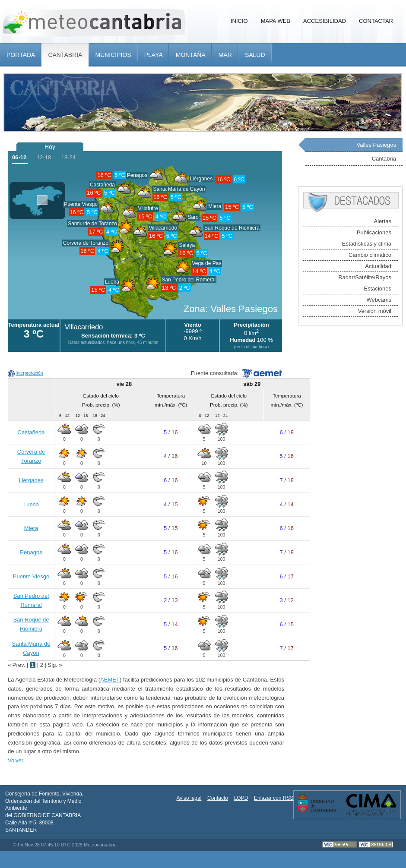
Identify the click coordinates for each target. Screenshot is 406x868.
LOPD (241, 798)
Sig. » (55, 665)
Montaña (191, 55)
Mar (225, 55)
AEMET (110, 680)
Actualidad (378, 266)
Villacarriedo (163, 228)
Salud (255, 55)
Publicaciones (374, 232)
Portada (21, 55)
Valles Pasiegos (376, 145)
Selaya (187, 245)
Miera (215, 206)
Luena (112, 282)
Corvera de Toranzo (86, 243)
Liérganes (201, 179)
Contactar (376, 21)
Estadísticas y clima (367, 244)
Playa (154, 55)
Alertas (383, 221)
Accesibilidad (325, 21)
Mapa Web (276, 21)
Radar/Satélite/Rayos (365, 277)
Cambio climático (370, 255)
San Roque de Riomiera (232, 228)
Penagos (137, 175)
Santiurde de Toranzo (92, 224)
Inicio (239, 21)
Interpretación (29, 373)
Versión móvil (375, 311)
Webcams (379, 300)
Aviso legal (189, 798)
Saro (193, 217)
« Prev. (17, 665)
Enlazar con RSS (274, 798)
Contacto (218, 798)
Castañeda (31, 432)
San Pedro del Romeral (189, 280)
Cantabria (65, 55)
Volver (16, 760)
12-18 (44, 157)
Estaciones (377, 289)
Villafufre (148, 208)
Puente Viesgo (81, 204)
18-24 (68, 157)
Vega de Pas (206, 263)
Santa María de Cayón (179, 189)
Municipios (113, 55)
